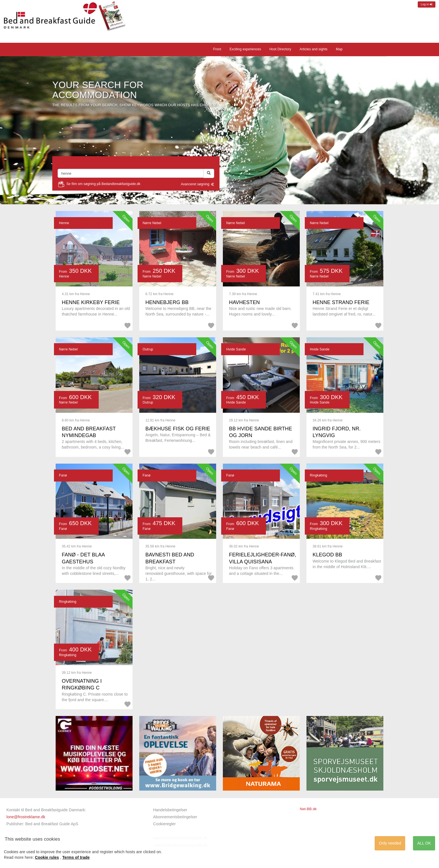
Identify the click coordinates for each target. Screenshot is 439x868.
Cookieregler (165, 824)
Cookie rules (47, 857)
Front (217, 49)
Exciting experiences (245, 49)
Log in (427, 4)
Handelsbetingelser (170, 810)
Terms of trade (76, 857)
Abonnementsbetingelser (175, 817)
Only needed (390, 843)
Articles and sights (313, 49)
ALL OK (424, 843)
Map (339, 49)
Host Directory (280, 49)
